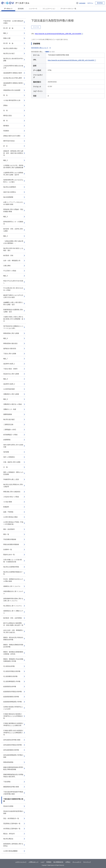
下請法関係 (7, 782)
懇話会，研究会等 (9, 834)
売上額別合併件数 (9, 666)
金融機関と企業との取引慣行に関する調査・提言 (13, 303)
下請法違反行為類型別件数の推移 (13, 800)
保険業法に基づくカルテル (12, 586)
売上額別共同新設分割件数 (12, 671)
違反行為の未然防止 (10, 192)
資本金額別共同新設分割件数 (13, 745)
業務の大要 (7, 38)
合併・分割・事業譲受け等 (12, 261)
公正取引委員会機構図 (10, 851)
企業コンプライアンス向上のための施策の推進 (13, 203)
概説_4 (6, 236)
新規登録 (100, 3)
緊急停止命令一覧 (9, 555)
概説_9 (6, 399)
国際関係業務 (8, 414)
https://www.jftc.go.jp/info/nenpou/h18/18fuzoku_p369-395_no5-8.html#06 (58, 34)
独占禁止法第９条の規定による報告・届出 (13, 249)
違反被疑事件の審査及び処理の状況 (13, 84)
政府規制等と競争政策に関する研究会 (13, 845)
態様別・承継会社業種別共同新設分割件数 (13, 646)
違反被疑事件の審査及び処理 (13, 73)
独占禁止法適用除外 (10, 187)
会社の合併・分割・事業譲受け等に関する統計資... (13, 631)
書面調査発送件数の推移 (11, 787)
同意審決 (6, 131)
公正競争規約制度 (9, 389)
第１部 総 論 (8, 28)
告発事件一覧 (8, 550)
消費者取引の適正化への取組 (13, 404)
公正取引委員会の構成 (10, 517)
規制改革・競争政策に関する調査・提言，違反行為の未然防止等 (13, 153)
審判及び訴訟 (8, 116)
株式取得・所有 (8, 255)
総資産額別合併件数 (10, 687)
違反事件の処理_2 (9, 384)
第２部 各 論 (8, 43)
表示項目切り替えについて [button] (41, 48)
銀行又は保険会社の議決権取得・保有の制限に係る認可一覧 (13, 624)
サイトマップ (87, 862)
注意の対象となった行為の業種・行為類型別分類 (13, 561)
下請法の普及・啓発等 (10, 369)
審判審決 (6, 126)
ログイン (90, 3)
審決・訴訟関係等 (9, 529)
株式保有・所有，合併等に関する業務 (13, 230)
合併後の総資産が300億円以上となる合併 (13, 708)
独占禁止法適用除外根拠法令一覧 (13, 573)
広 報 (5, 467)
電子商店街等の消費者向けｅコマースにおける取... (13, 327)
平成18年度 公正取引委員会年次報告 (13, 22)
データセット (8, 9)
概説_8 (6, 379)
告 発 (5, 110)
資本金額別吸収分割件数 (11, 750)
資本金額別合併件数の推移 (12, 740)
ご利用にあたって (33, 862)
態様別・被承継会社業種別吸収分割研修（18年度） (13, 653)
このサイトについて (21, 862)
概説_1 (6, 33)
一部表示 (47, 52)
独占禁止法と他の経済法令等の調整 (13, 60)
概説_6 (6, 338)
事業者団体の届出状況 (10, 343)
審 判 (5, 121)
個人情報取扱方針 (58, 862)
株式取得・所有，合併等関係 (13, 618)
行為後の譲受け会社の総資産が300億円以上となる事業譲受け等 (13, 733)
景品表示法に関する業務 (11, 374)
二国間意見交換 (8, 424)
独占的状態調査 (8, 197)
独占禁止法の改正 (9, 53)
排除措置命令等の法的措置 (12, 90)
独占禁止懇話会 (8, 839)
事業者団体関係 (8, 762)
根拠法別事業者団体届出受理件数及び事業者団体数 (13, 768)
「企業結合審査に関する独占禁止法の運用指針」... (13, 242)
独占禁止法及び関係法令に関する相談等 (13, 486)
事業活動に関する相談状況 (12, 492)
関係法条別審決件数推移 (11, 544)
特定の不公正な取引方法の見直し (13, 282)
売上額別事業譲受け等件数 (12, 681)
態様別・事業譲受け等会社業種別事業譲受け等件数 (13, 660)
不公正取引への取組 (10, 271)
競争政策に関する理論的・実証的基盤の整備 (13, 210)
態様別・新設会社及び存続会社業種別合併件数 (13, 639)
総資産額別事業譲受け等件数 (13, 702)
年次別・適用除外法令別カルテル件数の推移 (13, 580)
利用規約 (49, 862)
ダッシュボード (77, 862)
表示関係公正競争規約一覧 (12, 829)
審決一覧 (6, 534)
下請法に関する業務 (10, 354)
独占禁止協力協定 (9, 419)
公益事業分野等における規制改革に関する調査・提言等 (13, 174)
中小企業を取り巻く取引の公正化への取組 (13, 289)
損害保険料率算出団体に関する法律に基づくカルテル (13, 600)
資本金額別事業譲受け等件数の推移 (13, 756)
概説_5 (6, 276)
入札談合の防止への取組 (11, 497)
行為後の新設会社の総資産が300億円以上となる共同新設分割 (13, 716)
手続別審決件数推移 (10, 539)
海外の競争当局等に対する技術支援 (13, 446)
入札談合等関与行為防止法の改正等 (13, 67)
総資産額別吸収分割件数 (11, 697)
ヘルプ (42, 862)
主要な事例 (7, 266)
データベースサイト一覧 (68, 9)
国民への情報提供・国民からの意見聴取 (13, 473)
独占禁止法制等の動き (10, 48)
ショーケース (33, 9)
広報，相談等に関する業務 (12, 462)
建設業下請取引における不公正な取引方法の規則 (13, 296)
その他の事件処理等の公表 (12, 100)
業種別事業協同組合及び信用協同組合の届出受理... (13, 776)
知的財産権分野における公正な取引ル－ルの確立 (13, 181)
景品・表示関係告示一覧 (11, 818)
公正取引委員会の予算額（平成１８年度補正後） (13, 523)
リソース (36, 27)
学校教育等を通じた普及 (11, 479)
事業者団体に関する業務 (11, 333)
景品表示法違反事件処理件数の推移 (13, 812)
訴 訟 (5, 146)
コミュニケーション (49, 9)
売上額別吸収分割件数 (10, 676)
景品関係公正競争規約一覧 (12, 824)
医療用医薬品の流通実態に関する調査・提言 (13, 311)
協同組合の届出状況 (10, 349)
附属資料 (6, 507)
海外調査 (6, 452)
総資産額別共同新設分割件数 (13, 692)
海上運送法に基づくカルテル (13, 606)
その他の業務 (8, 502)
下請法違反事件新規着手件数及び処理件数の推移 (13, 793)
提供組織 (21, 9)
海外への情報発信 (9, 457)
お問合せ (68, 862)
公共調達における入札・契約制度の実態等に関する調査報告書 (13, 166)
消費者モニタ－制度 (10, 409)
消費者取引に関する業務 (11, 394)
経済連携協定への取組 (10, 435)
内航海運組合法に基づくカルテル (13, 592)
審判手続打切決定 (9, 141)
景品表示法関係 (8, 806)
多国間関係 (7, 440)
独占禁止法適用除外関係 (11, 567)
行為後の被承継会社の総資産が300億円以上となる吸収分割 (13, 724)
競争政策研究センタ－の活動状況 (13, 223)
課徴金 (5, 105)
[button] (81, 3)
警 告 (5, 95)
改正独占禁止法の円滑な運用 (13, 78)
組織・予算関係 (8, 512)
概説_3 (6, 217)
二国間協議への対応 (10, 430)
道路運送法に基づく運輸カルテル (13, 612)
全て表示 (52, 52)
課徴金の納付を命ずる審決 (12, 136)
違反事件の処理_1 (9, 364)
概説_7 (6, 359)
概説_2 (6, 160)
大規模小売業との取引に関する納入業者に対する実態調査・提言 (13, 319)
